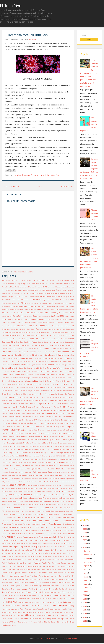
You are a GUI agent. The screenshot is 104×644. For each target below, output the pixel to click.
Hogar (15, 423)
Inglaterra (14, 433)
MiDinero (5, 492)
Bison (36, 313)
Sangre (33, 570)
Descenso (71, 365)
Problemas (58, 540)
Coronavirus (17, 175)
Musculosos (70, 498)
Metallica (26, 489)
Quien (42, 547)
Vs (19, 619)
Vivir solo (10, 619)
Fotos (47, 404)
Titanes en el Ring (24, 599)
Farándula (11, 397)
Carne (26, 326)
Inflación (71, 430)
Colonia (41, 342)
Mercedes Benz (69, 485)
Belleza (69, 310)
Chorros (68, 336)
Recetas (71, 550)
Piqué (49, 531)
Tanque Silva (54, 589)
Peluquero (71, 524)
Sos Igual (71, 579)
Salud (32, 566)
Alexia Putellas (67, 290)
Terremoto (59, 592)
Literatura (55, 463)
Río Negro (39, 560)
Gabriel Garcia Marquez (15, 410)
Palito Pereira (11, 518)
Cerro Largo (70, 329)
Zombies (66, 622)
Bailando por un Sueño (14, 306)
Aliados (34, 294)
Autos (50, 303)
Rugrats (64, 563)
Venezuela (11, 612)
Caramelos (59, 323)
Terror (64, 592)
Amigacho (5, 297)
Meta (17, 489)
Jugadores (17, 446)
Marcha (49, 476)
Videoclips (13, 616)
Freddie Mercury (25, 407)
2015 (39, 280)
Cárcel (72, 323)
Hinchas (58, 420)
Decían (4, 365)
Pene (4, 527)
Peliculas (58, 524)
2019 (54, 281)
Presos (28, 540)
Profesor (71, 540)
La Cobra (16, 453)
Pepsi (34, 527)
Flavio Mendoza (12, 404)
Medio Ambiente (50, 482)
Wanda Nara (34, 619)
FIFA (33, 400)
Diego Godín (59, 371)
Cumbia (72, 358)
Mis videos (63, 492)
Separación (6, 576)
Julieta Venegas (45, 446)
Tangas (36, 589)
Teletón (23, 592)
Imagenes (70, 427)
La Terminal (6, 456)
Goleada (5, 417)
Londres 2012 (29, 466)
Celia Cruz (30, 329)
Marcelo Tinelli (41, 475)
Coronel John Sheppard (20, 352)
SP (3, 583)
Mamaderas (57, 472)
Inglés (20, 433)
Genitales (5, 414)
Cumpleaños (6, 362)
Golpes (14, 417)
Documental (19, 378)
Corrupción (32, 352)
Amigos (11, 297)
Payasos (20, 524)
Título (32, 599)
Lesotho (5, 463)
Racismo (52, 547)
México (46, 489)
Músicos (11, 501)
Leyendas (15, 463)
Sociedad (53, 579)
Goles (10, 417)
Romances (38, 563)
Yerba (25, 622)
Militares (38, 492)
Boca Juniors (69, 313)
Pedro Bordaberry (42, 524)
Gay (68, 410)
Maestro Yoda (19, 472)
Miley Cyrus (30, 492)
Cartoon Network (52, 326)
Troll (28, 606)
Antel (55, 297)
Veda (60, 609)
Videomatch (21, 616)
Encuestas (36, 388)
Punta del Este (69, 544)
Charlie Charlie (40, 332)
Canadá (57, 319)
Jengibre (14, 440)
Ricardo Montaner (12, 560)
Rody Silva (30, 563)
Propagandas (27, 544)
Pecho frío (27, 524)
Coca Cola (19, 342)
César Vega (12, 332)
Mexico (41, 489)
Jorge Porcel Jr (28, 443)
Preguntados (43, 537)
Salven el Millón (56, 566)
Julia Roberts (25, 446)
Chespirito (5, 336)
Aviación (61, 303)
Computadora (70, 342)
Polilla (4, 537)
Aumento (27, 303)
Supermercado (44, 586)
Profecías (65, 540)
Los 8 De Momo (40, 466)
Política (10, 537)
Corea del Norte (58, 349)
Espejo (30, 391)
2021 (85, 545)
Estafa (58, 391)
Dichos (35, 371)
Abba (54, 284)
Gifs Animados (47, 413)
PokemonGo (52, 534)
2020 (57, 281)
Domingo (27, 378)
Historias (71, 420)
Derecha (57, 365)
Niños (72, 505)
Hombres (27, 423)
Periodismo (44, 527)
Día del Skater (12, 371)
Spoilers (15, 583)
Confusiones (42, 345)
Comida (55, 342)
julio (85, 570)
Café (48, 319)
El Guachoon (68, 381)
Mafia (27, 472)
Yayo (22, 622)
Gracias (36, 417)
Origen (72, 511)
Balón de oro (48, 307)
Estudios (71, 391)
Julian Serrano (35, 446)
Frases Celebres (14, 407)
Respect (25, 557)
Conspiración (60, 345)
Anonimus (50, 297)
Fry (55, 407)
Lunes (64, 469)
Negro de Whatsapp (68, 501)
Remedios (12, 557)
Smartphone (34, 579)
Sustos (63, 586)
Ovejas (23, 514)
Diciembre (41, 371)
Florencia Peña (23, 404)
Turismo (38, 606)
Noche (17, 508)
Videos (28, 615)
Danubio (41, 362)
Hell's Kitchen (38, 420)
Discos (23, 375)
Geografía (12, 414)
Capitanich (52, 323)
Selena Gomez (36, 573)
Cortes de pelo (42, 352)
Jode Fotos (61, 440)
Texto (26, 595)
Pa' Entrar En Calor (32, 514)
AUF (22, 303)
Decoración (11, 365)
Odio (6, 511)
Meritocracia (6, 489)
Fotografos (40, 404)
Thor (72, 595)
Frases (4, 407)
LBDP (28, 459)
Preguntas (63, 537)
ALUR (67, 294)
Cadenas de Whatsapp (38, 319)
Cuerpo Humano (58, 358)
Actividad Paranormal (22, 287)
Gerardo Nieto (21, 414)
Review (39, 557)
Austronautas (35, 303)
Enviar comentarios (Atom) (23, 272)
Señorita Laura (69, 573)
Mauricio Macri (48, 479)
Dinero (4, 375)
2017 (46, 281)
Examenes (19, 394)
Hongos (42, 423)
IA (43, 427)
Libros (31, 463)
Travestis (17, 606)
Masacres (35, 479)
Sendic (61, 573)
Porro (20, 537)
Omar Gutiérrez (26, 511)
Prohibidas (13, 544)
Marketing (14, 479)
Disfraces (54, 375)
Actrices (38, 287)
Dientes (67, 371)
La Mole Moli (36, 453)
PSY (52, 544)
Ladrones (32, 456)
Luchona (23, 469)
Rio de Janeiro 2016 (29, 560)
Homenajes (34, 423)
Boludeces (22, 316)
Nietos (46, 505)
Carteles (36, 326)
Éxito (25, 394)
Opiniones (54, 511)
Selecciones (26, 573)
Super (17, 586)
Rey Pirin (45, 557)
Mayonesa (6, 482)
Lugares (42, 469)
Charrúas (61, 332)
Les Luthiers (63, 459)
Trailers (72, 602)
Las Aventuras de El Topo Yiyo (63, 456)
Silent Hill (71, 576)
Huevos (71, 423)
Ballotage (34, 307)
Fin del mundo (53, 400)
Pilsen (31, 531)
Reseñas (19, 557)
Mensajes (36, 485)
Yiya (29, 622)
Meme (11, 485)
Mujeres (24, 498)
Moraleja (43, 495)
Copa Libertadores (45, 349)
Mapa (10, 476)
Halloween (5, 420)
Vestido (52, 612)
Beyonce (24, 313)
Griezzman (65, 417)
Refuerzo (52, 553)
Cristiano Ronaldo (49, 355)
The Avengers (33, 596)
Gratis (60, 417)
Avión (66, 303)
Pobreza (38, 534)
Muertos (18, 498)
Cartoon (42, 326)
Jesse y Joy (30, 440)
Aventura (55, 303)
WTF (10, 622)
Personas (63, 527)
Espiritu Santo (45, 391)
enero (86, 592)
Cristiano (39, 355)
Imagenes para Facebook (29, 430)
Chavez (66, 332)
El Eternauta (60, 381)
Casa (72, 326)
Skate (24, 579)
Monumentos (35, 495)
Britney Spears (69, 316)
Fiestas (28, 400)
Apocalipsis (6, 300)
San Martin (12, 570)
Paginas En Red (71, 639)
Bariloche (13, 310)
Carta (30, 326)
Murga (63, 498)
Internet (71, 433)
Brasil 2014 (60, 316)
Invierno (17, 436)
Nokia (21, 508)
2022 (61, 281)
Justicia (4, 450)
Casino (13, 329)
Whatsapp (61, 619)
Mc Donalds (14, 482)
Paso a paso (61, 521)
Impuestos (42, 430)
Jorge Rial (37, 443)
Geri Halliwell (30, 414)
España (17, 391)
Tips (16, 599)
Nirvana (4, 508)
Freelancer (35, 407)
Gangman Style (28, 410)
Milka (43, 492)
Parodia (9, 521)
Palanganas (66, 514)
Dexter (35, 368)
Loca (4, 466)
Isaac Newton (36, 437)
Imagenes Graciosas (11, 430)
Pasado (49, 521)
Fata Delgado (35, 397)
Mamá (50, 472)
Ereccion (64, 388)
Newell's (26, 505)
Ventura (24, 612)
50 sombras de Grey (13, 284)
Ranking (24, 550)
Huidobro (17, 427)
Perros (50, 527)
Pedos (33, 524)
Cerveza (5, 332)
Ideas (52, 427)
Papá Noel (52, 518)
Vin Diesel (40, 616)
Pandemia (34, 175)
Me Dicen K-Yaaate (25, 482)
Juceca (67, 443)
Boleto (9, 316)
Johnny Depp (6, 443)
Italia (44, 436)
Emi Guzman (15, 388)
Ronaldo (45, 563)
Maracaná (15, 476)
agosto (87, 567)
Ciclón (26, 339)
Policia (64, 534)
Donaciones (34, 378)
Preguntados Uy (54, 537)
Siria (20, 579)
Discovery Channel (33, 375)
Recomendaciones (8, 553)
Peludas (64, 524)
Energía (42, 388)
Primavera (51, 540)
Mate (40, 479)
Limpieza (48, 463)
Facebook (40, 394)
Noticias (48, 508)
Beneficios (17, 313)
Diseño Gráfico (45, 375)
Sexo (51, 576)
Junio (60, 446)
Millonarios (50, 492)
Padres (60, 514)
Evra (14, 394)
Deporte (44, 365)
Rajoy (19, 550)
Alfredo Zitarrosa (8, 294)
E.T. (73, 378)
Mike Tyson (18, 492)
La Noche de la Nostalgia (55, 453)
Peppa (30, 527)
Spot (20, 583)
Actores (32, 287)
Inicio (40, 186)
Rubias (54, 563)
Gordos (31, 417)
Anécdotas (36, 297)
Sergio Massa (29, 576)
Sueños (11, 586)
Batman (36, 310)
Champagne (19, 332)
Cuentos (43, 358)
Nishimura (11, 508)
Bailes (25, 306)
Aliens (55, 293)
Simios (11, 579)
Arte (53, 300)
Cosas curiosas (63, 352)
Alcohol (41, 290)
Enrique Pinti (50, 388)
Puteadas (5, 547)
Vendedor (71, 609)
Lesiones (71, 459)
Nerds (4, 505)
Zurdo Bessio (12, 625)
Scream (59, 570)
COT (24, 355)
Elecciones (61, 384)
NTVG (62, 508)
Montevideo (26, 495)
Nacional (18, 501)
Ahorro (29, 290)
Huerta (66, 423)
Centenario (51, 329)
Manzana (5, 476)
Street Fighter (57, 583)
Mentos (42, 485)
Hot (58, 423)
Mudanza (12, 498)
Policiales (71, 534)
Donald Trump (44, 378)
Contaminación (7, 349)
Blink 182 (52, 313)
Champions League (29, 332)
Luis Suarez (57, 469)
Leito (44, 459)
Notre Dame (56, 508)
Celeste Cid (22, 329)
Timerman (11, 599)
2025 (85, 530)
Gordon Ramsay (22, 417)
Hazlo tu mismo (27, 420)
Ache (13, 287)
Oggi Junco (12, 511)
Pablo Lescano (52, 514)
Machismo (70, 469)
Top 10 (68, 599)
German (38, 414)
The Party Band (52, 595)
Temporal (46, 592)
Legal (32, 459)
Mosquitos (55, 495)
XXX (18, 622)
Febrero (43, 397)
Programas (5, 544)
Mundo (47, 498)
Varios (50, 609)
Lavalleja (23, 459)
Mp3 (71, 495)
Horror (54, 423)
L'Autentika (69, 450)
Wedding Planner (51, 619)
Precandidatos (28, 537)
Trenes (23, 606)
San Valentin (21, 570)
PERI (38, 527)
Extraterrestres (31, 394)
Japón (4, 440)
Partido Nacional (40, 521)
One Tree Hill (46, 511)
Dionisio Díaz (12, 375)
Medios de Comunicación (65, 482)
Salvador (38, 566)
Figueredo (38, 401)
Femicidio (5, 401)
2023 (65, 281)
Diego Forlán (50, 371)
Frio (52, 407)
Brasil (53, 316)
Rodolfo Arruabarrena (9, 563)
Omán (18, 511)
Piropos (61, 531)
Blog (57, 313)
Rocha (61, 560)
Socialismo (45, 579)
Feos (19, 401)
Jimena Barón (44, 440)
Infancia (65, 430)
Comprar (61, 342)
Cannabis (13, 323)
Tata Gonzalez (64, 589)
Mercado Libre (57, 485)
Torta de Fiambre (41, 602)
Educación (30, 381)
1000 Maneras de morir (10, 281)
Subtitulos (71, 583)
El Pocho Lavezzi (22, 384)
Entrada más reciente (11, 186)
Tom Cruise (38, 599)
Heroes (46, 420)
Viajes (66, 612)
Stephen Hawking (46, 583)
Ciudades (57, 339)
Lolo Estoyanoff (19, 466)
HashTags (18, 420)
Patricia (14, 524)
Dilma (72, 371)
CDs (17, 329)
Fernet (23, 401)
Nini (68, 505)
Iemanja (57, 427)
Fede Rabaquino (51, 397)
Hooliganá (48, 423)
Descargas (64, 365)
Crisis (34, 355)
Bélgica (64, 310)
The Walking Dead (64, 596)
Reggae (64, 553)
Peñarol (20, 527)
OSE (10, 514)
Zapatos (54, 622)
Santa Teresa (41, 570)
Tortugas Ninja (51, 602)
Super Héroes (24, 586)
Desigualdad (6, 368)
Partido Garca (28, 521)
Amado (72, 294)
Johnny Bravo (70, 440)
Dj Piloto (68, 375)
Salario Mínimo (21, 566)
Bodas (4, 316)
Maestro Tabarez (8, 472)
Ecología (10, 381)
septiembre (88, 563)
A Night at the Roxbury (29, 284)
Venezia (4, 612)
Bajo (29, 307)
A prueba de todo (45, 284)
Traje (4, 606)
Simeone (5, 579)
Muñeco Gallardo (55, 498)
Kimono (62, 450)
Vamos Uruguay (42, 609)
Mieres (11, 492)
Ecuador (23, 381)
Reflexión (44, 553)
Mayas (72, 479)
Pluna (30, 534)
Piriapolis (54, 531)
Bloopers (61, 313)
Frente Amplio (45, 407)
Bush (16, 319)
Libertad (26, 463)
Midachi (71, 489)
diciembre (88, 552)
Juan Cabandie (59, 443)
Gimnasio (56, 414)
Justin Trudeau (32, 450)
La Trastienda (14, 456)
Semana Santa (44, 175)
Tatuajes (71, 589)
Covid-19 (29, 355)
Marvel (29, 479)
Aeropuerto (62, 287)
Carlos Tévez (12, 326)
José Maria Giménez (47, 443)
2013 (31, 281)
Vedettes (64, 609)
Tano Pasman (44, 589)
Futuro (4, 410)
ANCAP (21, 297)
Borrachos (42, 316)
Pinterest (36, 531)
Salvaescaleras (46, 566)
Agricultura (11, 290)
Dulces (69, 378)
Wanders (42, 619)
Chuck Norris (14, 339)
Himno (52, 420)
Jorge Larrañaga (17, 443)
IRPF (29, 437)
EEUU (36, 381)
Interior (47, 433)
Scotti (54, 570)
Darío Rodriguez (50, 362)
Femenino (71, 397)
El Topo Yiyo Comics (43, 384)
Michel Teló (65, 489)
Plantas (9, 534)
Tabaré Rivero (11, 589)
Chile (11, 336)
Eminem (22, 388)
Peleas (51, 524)
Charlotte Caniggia (51, 332)
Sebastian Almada (68, 570)
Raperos (30, 550)
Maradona (22, 476)
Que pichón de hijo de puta (29, 547)
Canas (72, 319)
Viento (34, 616)
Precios (36, 537)
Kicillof (48, 450)
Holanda (21, 423)
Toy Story (60, 602)
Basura (26, 310)
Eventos (10, 394)
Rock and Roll (69, 560)
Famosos (51, 394)
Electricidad (70, 384)
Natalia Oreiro (30, 501)
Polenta (59, 534)
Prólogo (19, 544)
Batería (31, 310)
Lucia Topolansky (33, 469)
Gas (52, 410)
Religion (5, 556)
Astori (67, 300)
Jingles (51, 440)
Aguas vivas (22, 290)
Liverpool (62, 462)
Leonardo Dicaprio (53, 459)
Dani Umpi (35, 362)
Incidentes (49, 430)
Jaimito (61, 437)
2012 (27, 281)
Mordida (49, 495)
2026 (85, 526)
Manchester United (68, 472)
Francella (65, 404)
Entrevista (58, 388)
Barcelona (6, 310)
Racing (46, 547)
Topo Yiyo (12, 602)
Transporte (10, 606)
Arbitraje (13, 300)
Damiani (20, 362)
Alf (73, 290)
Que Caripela (14, 547)
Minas (56, 492)
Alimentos (62, 294)
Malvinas (45, 472)
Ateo (4, 303)
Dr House (52, 378)
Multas (35, 498)
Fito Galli (62, 401)
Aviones (71, 303)
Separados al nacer (17, 576)
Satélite (48, 570)
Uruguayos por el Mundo (16, 609)
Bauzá (41, 310)
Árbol (19, 300)
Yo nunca (34, 622)
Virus (57, 175)
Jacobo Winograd (52, 437)
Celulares (38, 329)
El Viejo (53, 384)
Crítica (72, 355)
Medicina (34, 482)
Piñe (45, 531)
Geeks (72, 410)
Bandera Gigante (64, 307)
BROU (9, 319)
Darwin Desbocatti (62, 362)
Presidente (22, 540)
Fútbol (64, 407)
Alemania (59, 290)
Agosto (4, 290)
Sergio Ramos (39, 576)
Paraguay (59, 518)
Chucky (21, 339)
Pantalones (28, 518)
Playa (14, 534)
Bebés (53, 310)
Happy (12, 420)
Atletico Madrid (11, 303)
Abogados (59, 284)
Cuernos (49, 358)
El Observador (11, 384)
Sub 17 (64, 583)
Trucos (32, 606)
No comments (34, 39)
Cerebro (58, 329)
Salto (28, 566)
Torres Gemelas (30, 602)
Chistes (48, 336)
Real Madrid (55, 550)
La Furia (29, 453)
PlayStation (19, 534)
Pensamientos (11, 527)
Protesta (35, 544)
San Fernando (67, 566)
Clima (13, 342)
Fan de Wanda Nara (61, 394)
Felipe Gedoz (62, 397)
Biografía (30, 313)
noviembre (88, 556)
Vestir (57, 612)
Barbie (72, 307)
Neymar (32, 505)
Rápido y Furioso (39, 550)
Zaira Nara (47, 622)
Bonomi (36, 316)
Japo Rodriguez (69, 437)
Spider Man (8, 583)
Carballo (66, 323)
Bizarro (41, 313)
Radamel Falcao (60, 547)
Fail (46, 394)
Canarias (67, 319)
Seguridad (17, 573)
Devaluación (28, 368)
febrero (87, 589)
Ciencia (31, 339)
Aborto (66, 284)
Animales (43, 297)
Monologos (17, 495)
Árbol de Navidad (27, 300)
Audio (19, 303)
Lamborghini (48, 456)
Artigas (57, 300)
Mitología (5, 495)
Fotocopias (32, 404)
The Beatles (42, 596)
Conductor (33, 345)
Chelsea (71, 332)
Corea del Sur (69, 349)
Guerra (72, 417)
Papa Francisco (42, 518)
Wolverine (5, 622)
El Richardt (32, 384)
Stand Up (25, 583)
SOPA (65, 579)
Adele (43, 287)
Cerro (63, 329)
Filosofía (44, 401)
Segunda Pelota (7, 573)
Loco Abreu (10, 466)
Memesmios (20, 485)
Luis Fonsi (48, 469)
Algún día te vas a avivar (22, 294)
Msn (7, 498)
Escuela (5, 391)
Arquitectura (47, 300)
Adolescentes (50, 287)
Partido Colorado (18, 521)
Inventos (11, 437)
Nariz (23, 501)
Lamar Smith (40, 456)
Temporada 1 (38, 592)
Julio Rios (54, 446)
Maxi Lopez (66, 479)
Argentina (37, 300)
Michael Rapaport (55, 489)
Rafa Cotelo (13, 550)
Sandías (28, 570)
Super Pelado (33, 586)
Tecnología (6, 592)
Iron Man (24, 436)
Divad (60, 375)
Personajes (56, 527)
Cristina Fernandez (62, 355)
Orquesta (5, 514)
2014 (35, 280)
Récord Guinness (21, 553)
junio (86, 574)
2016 (43, 280)
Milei (24, 492)
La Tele (72, 453)
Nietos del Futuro (55, 505)
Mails (31, 472)
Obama (66, 508)
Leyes (21, 463)
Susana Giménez (55, 586)
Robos (57, 560)
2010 (23, 281)
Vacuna (35, 609)
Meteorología (34, 489)
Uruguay (52, 175)
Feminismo (13, 400)
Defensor (19, 365)
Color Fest (48, 342)
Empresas (29, 388)
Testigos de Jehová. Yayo (10, 596)
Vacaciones (29, 609)
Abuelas (71, 284)
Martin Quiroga (22, 479)
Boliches (15, 316)
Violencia (51, 615)
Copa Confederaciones (30, 349)
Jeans (9, 440)
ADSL (56, 287)
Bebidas (58, 310)
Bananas (56, 307)
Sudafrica (5, 586)
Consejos (51, 345)
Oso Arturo (16, 514)
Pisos (65, 531)
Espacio (11, 391)
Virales (67, 615)
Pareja (64, 518)
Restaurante (32, 557)
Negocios (58, 501)
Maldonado (37, 472)
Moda (11, 495)
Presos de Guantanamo (39, 540)
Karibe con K (41, 450)
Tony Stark (62, 599)
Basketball (20, 310)
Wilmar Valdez (69, 619)
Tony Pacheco (54, 599)
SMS (40, 579)
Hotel (62, 423)
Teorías (52, 592)
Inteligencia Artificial (37, 433)
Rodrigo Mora (21, 563)
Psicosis (48, 544)
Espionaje (36, 391)
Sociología (60, 579)
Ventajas (18, 612)
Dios (19, 375)
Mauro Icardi (57, 479)
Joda (55, 440)
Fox (52, 404)
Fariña (17, 397)
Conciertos (25, 345)
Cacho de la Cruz (24, 319)
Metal (21, 489)
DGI (38, 368)
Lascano (5, 459)
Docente (5, 378)
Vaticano (55, 609)
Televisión (30, 592)
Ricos (20, 560)
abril (85, 581)
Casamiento (6, 329)
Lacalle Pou (24, 456)
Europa (4, 394)
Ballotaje (41, 307)
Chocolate (61, 336)
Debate (72, 362)
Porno (16, 537)
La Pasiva (66, 453)
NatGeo (38, 501)
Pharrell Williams (15, 531)
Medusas (5, 485)
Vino (45, 616)
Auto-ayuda (43, 303)
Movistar (66, 495)
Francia (71, 404)
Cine (36, 339)
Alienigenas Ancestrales (45, 294)
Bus (13, 319)
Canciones (6, 323)
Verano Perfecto (39, 612)
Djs (73, 375)
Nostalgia (32, 508)
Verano (30, 612)
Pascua (54, 521)
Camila (52, 319)
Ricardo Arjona (62, 557)
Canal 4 (62, 319)
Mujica (30, 498)
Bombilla (30, 316)
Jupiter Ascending (68, 446)
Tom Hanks (45, 599)
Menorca (29, 485)
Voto (16, 619)
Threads (5, 599)
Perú (68, 527)
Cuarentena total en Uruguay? (27, 35)
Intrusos (5, 437)
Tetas (21, 596)
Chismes (42, 336)
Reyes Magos (53, 557)
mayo (86, 578)
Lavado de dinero (14, 459)
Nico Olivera (39, 505)
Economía (17, 381)
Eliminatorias (6, 388)
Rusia (68, 563)
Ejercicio (42, 381)
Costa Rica (19, 355)
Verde (47, 612)
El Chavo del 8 (50, 381)
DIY (63, 375)
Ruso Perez (9, 566)
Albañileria (35, 290)
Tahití (31, 589)
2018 (50, 281)
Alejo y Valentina (50, 290)
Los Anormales (51, 466)
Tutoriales (45, 606)
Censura (44, 329)
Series (46, 576)
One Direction (36, 511)
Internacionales (56, 433)
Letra (10, 462)
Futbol (59, 407)
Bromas (5, 319)
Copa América (17, 349)
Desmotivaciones (17, 368)
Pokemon (44, 534)
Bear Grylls (47, 310)
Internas (64, 433)
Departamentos (36, 365)
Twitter (54, 606)
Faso (28, 397)
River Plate (46, 560)
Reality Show (64, 550)
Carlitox (5, 326)
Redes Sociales (34, 553)
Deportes (51, 365)
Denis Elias (26, 365)
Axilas (4, 307)
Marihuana (56, 475)
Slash (28, 579)
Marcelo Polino (30, 476)
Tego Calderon (16, 592)
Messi (13, 488)
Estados (52, 391)
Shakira (56, 576)
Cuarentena (26, 175)
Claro (62, 339)
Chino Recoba (30, 336)
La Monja (43, 453)
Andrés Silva (28, 297)
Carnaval (20, 326)
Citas (52, 339)
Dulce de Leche (61, 378)
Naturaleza (44, 501)
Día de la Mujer (57, 368)
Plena (25, 534)
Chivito (54, 336)
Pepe (25, 527)
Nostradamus (40, 508)
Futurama (71, 407)
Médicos (41, 482)
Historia (64, 420)
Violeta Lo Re (59, 616)
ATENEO (72, 300)
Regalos (58, 553)
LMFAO (72, 463)
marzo (86, 585)
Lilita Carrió (41, 463)
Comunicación (7, 345)
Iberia (47, 427)
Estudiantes (64, 391)
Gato (64, 410)
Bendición (10, 313)
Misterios (71, 492)
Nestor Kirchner (12, 505)
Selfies (44, 573)
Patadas (9, 524)
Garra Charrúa (38, 410)
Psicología (41, 544)
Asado (62, 300)
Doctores (12, 378)
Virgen (72, 616)
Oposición (62, 511)
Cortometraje (52, 352)
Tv (50, 606)
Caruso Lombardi (64, 326)
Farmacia (23, 397)
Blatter (46, 313)
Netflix (20, 505)
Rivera (52, 560)
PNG (33, 534)
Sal (15, 566)
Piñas (42, 531)
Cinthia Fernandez (44, 339)
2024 (69, 281)
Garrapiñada (46, 410)
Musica (5, 501)
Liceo (35, 463)
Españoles (24, 391)
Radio (68, 547)
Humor (29, 426)
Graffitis (42, 417)
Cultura (66, 358)
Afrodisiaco (70, 287)
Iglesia (62, 427)
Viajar (61, 612)
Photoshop (25, 531)
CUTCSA (14, 362)
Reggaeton (71, 553)
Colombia (34, 342)
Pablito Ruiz (43, 514)
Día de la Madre (46, 368)
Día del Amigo (67, 368)
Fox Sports (58, 404)
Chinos (37, 336)
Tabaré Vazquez (22, 589)
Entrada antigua (67, 186)
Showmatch (63, 576)
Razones (48, 550)
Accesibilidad (6, 287)
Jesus (37, 440)
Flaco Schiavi (70, 401)
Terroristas (70, 592)
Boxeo (48, 316)
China (23, 336)
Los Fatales (6, 469)
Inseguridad (26, 433)
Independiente (58, 430)
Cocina (27, 342)
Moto (61, 495)
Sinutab (16, 579)
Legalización (38, 459)
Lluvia (67, 463)
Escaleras (71, 388)
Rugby (59, 563)
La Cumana (22, 453)
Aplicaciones (70, 297)
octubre (87, 559)
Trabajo (66, 602)
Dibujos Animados (24, 371)
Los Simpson (15, 469)
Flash (4, 404)
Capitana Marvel (42, 323)
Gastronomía (58, 410)
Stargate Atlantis (34, 583)
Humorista (38, 427)
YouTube (40, 622)
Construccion (69, 345)
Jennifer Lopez (22, 440)
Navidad (51, 501)
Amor (17, 297)
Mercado (49, 485)
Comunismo (17, 345)
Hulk (23, 427)
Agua (16, 290)
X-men (14, 622)
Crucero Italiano (13, 358)
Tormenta (21, 602)
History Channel (7, 423)
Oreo (67, 511)
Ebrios (4, 381)
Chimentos (17, 336)
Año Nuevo (61, 297)
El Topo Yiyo (11, 6)
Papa (34, 518)
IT (41, 437)
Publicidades (58, 544)
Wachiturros (24, 619)
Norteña (26, 508)
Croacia (4, 358)
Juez (11, 446)
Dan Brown (27, 362)
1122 (19, 281)
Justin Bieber (22, 449)
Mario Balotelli (65, 476)
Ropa (50, 563)
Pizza (69, 531)
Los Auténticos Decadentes (65, 466)
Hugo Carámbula (8, 427)
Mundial (41, 498)
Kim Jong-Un (55, 450)
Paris (69, 518)
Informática (6, 433)
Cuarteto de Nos (34, 358)
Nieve (64, 505)
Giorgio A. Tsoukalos (67, 414)
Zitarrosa (60, 622)
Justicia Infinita (12, 450)
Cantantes (21, 323)
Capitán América (31, 323)
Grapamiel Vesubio (51, 417)
